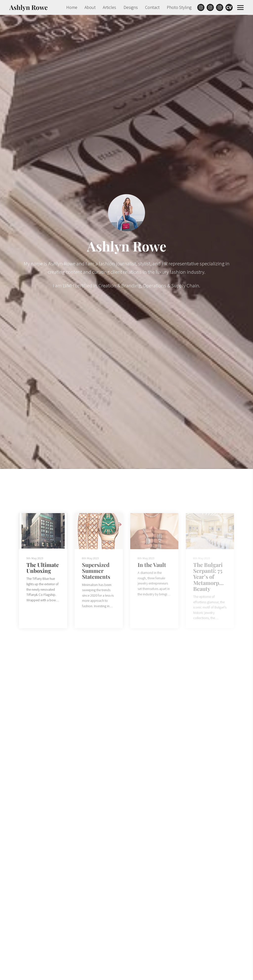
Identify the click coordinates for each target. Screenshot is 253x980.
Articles (109, 7)
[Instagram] (201, 7)
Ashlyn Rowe (29, 7)
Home (72, 7)
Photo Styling (179, 7)
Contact (152, 7)
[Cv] (229, 7)
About (90, 7)
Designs (131, 7)
